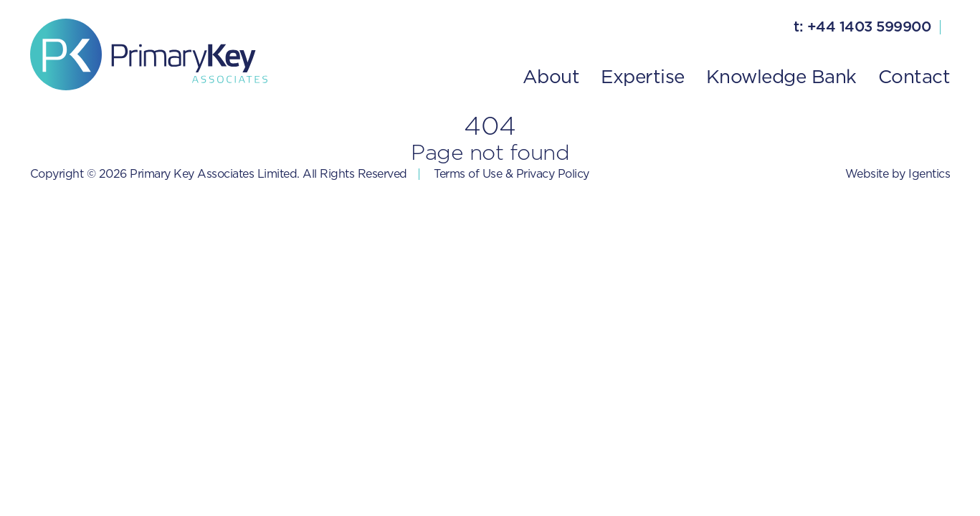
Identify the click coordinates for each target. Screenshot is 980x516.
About (551, 77)
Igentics (929, 174)
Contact (914, 77)
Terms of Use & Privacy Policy (512, 174)
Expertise (643, 77)
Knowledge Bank (781, 77)
